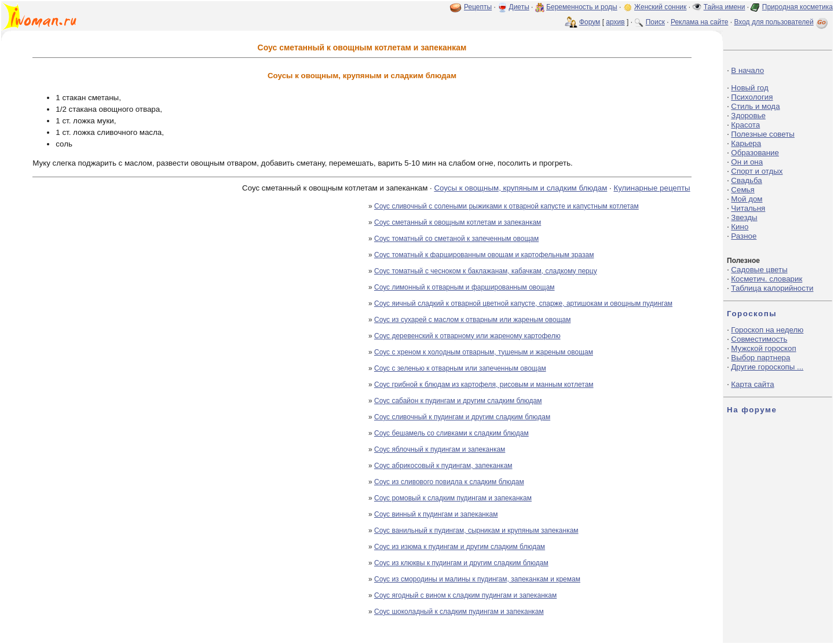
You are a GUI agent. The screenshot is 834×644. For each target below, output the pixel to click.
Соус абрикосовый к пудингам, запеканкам (443, 466)
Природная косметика (798, 7)
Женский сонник (660, 7)
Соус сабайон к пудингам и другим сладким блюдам (458, 401)
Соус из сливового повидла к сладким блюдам (449, 482)
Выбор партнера (760, 358)
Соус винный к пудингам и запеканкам (436, 514)
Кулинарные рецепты (652, 188)
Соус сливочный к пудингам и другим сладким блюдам (462, 417)
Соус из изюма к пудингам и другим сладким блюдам (460, 547)
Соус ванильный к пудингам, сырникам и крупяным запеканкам (476, 530)
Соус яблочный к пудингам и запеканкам (440, 449)
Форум (590, 22)
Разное (744, 236)
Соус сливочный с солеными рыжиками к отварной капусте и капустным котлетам (506, 206)
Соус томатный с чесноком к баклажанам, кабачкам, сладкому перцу (486, 271)
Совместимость (759, 339)
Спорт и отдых (757, 171)
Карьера (746, 143)
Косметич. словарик (767, 279)
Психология (752, 97)
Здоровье (748, 116)
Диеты (519, 7)
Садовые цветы (759, 270)
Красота (745, 125)
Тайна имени (725, 7)
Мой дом (747, 199)
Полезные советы (763, 134)
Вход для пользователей (782, 22)
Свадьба (746, 180)
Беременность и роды (582, 7)
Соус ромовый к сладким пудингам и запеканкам (453, 498)
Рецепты (478, 7)
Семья (742, 190)
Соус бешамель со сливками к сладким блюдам (451, 433)
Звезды (744, 217)
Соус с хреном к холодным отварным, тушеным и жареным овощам (484, 352)
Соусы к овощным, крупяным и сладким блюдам (520, 188)
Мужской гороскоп (763, 348)
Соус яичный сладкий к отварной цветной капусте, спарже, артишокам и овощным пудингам (523, 303)
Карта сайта (752, 384)
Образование (755, 153)
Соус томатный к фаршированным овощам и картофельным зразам (484, 255)
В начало (747, 70)
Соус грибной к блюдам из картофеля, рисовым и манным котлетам (484, 385)
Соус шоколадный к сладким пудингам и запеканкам (459, 612)
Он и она (747, 162)
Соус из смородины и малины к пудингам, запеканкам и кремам (477, 579)
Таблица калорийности (772, 288)
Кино (740, 227)
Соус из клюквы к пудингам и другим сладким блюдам (461, 563)
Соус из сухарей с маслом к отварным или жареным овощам (472, 320)
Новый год (749, 88)
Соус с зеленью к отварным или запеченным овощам (460, 368)
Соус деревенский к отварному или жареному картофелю (467, 336)
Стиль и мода (755, 106)
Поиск (655, 22)
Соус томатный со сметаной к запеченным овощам (456, 239)
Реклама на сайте (700, 22)
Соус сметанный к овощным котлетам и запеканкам (458, 222)
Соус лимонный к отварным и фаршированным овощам (464, 287)
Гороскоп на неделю (767, 330)
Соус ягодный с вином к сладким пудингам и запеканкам (465, 595)
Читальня (748, 208)
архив (615, 22)
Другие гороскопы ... (767, 367)
